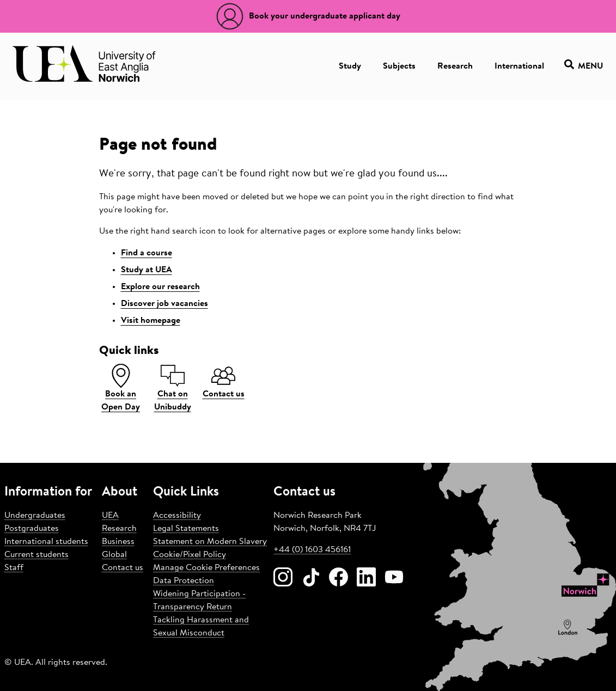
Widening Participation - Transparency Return (199, 601)
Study (350, 66)
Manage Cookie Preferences (206, 568)
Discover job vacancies (164, 304)
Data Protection (184, 581)
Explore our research (160, 287)
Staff (14, 568)
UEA (110, 516)
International (519, 66)
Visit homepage (151, 321)
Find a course (147, 253)
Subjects (399, 66)
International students (46, 542)
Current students (36, 555)
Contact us (123, 568)
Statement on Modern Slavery (210, 542)
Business (118, 542)
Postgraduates (32, 529)
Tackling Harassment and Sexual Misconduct (201, 627)
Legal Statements (186, 529)
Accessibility (177, 516)
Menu (584, 66)
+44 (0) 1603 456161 (312, 550)
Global (114, 555)
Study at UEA (147, 270)
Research (455, 66)
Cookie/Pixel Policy (190, 555)
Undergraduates (35, 516)
